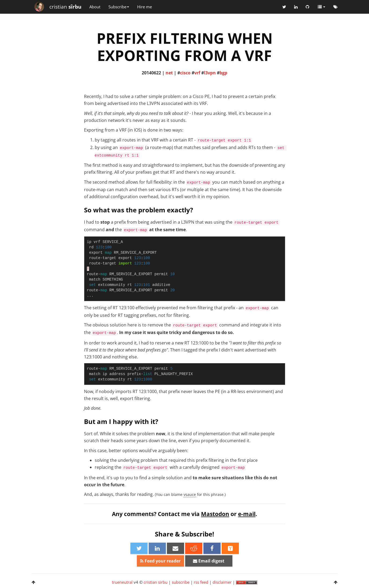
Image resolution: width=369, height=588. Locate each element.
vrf (197, 73)
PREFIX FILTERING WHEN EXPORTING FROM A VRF (185, 47)
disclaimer (222, 582)
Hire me (145, 7)
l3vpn (210, 73)
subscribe (181, 582)
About (95, 7)
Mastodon (215, 514)
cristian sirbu (156, 582)
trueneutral (122, 582)
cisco (185, 73)
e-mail (247, 514)
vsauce (190, 494)
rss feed (201, 582)
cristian (65, 7)
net (169, 73)
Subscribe (119, 7)
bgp (223, 73)
